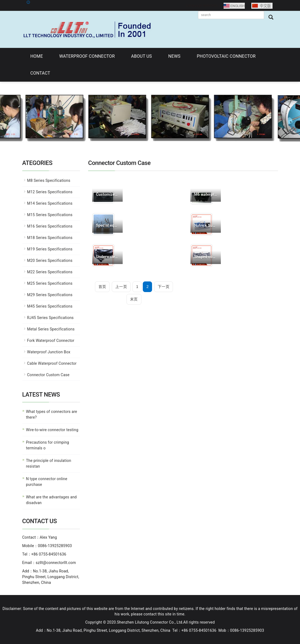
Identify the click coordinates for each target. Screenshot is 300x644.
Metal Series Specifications (51, 329)
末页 (134, 299)
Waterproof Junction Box (49, 352)
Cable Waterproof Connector (52, 363)
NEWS (174, 56)
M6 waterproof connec (206, 194)
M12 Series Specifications (50, 192)
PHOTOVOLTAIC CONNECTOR (226, 56)
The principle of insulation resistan (49, 463)
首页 (102, 287)
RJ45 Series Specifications (50, 318)
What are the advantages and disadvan (51, 500)
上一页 (121, 287)
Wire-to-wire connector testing (52, 430)
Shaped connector (206, 257)
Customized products (107, 194)
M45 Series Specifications (50, 306)
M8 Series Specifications (49, 180)
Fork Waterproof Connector (51, 341)
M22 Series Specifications (50, 272)
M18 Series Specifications (50, 238)
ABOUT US (141, 56)
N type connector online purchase (47, 482)
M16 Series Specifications (50, 226)
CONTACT (40, 73)
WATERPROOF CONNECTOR (87, 56)
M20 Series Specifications (50, 260)
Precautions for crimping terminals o (48, 445)
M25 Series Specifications (50, 283)
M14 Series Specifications (50, 203)
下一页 (164, 287)
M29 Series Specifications (50, 295)
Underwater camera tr (107, 257)
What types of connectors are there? (52, 414)
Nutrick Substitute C (206, 225)
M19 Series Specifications (50, 249)
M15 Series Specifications (50, 215)
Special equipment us (107, 225)
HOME (37, 56)
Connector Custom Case (48, 375)
